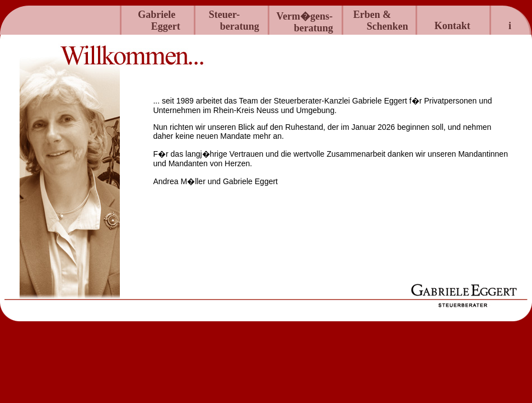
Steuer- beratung (236, 20)
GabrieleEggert (160, 20)
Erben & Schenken (385, 20)
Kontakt (453, 26)
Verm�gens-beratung (310, 22)
